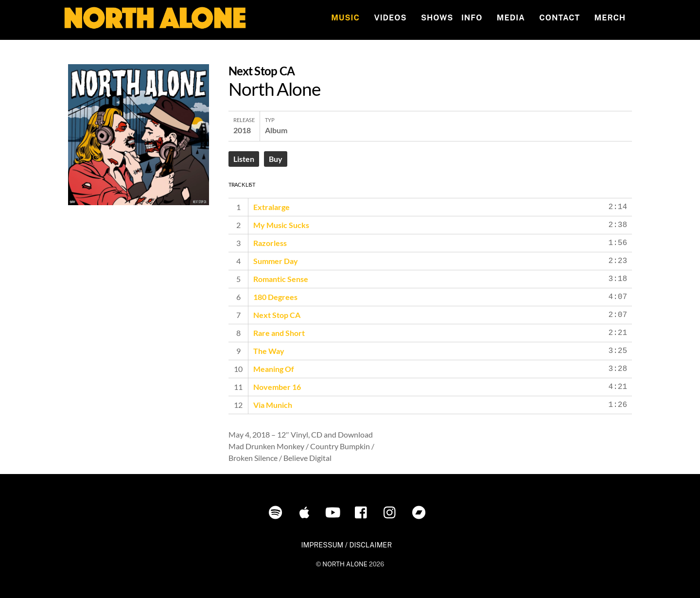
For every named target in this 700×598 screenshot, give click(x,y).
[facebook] (363, 512)
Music (345, 18)
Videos (390, 18)
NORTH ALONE (345, 564)
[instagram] (392, 512)
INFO (472, 18)
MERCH (610, 18)
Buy (276, 159)
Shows (437, 18)
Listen (244, 159)
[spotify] (277, 512)
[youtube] (335, 512)
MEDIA (511, 18)
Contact (560, 18)
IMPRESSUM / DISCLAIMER (346, 545)
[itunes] (306, 512)
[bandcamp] (421, 512)
